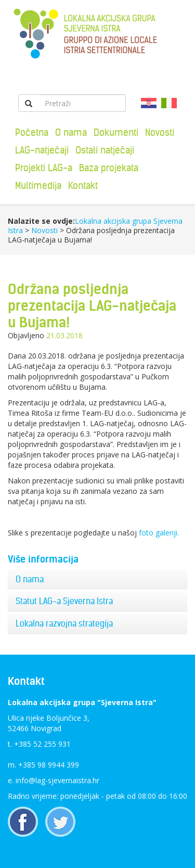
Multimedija (38, 186)
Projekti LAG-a (44, 168)
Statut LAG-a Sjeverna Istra (64, 601)
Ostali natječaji (105, 150)
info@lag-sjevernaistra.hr (57, 780)
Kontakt (83, 186)
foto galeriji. (160, 533)
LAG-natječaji (42, 150)
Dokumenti (116, 132)
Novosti (160, 132)
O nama (71, 132)
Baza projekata (109, 168)
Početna (32, 132)
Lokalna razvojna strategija (64, 623)
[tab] (97, 580)
